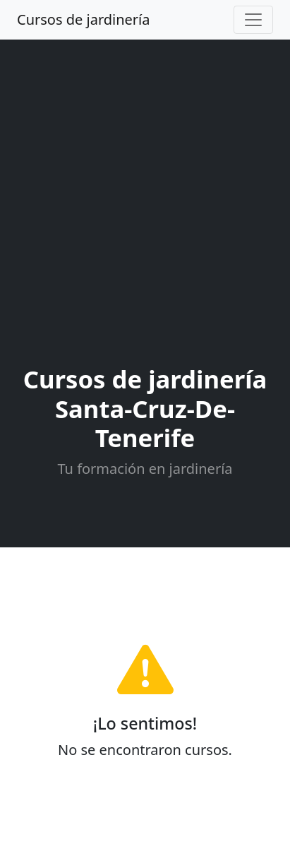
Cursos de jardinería (83, 19)
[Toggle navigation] (253, 20)
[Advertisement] (145, 206)
